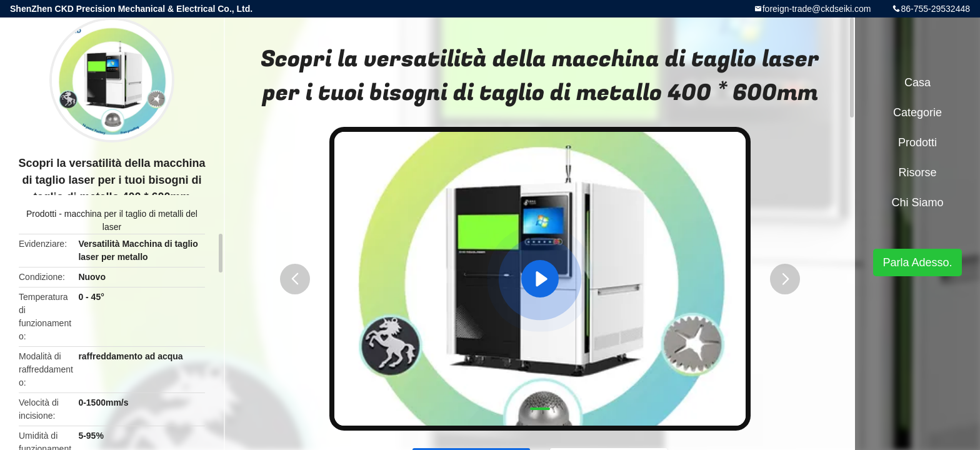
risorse (917, 172)
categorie (917, 112)
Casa (917, 82)
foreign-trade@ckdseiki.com (817, 9)
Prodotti (41, 214)
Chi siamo (917, 202)
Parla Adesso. (917, 262)
